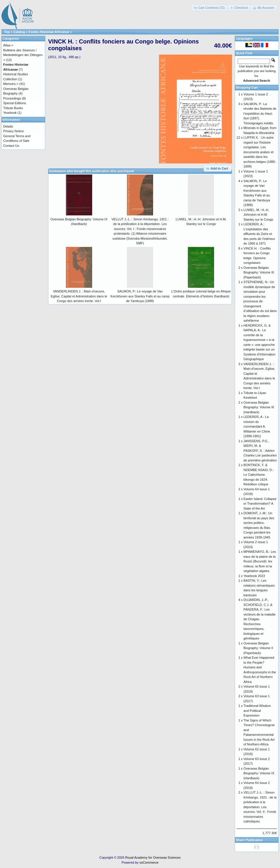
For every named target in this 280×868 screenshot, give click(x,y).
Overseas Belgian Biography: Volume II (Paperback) (258, 648)
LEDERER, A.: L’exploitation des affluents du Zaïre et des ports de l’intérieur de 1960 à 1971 (259, 234)
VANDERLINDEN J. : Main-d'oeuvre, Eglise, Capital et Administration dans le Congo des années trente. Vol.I (79, 296)
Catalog (19, 32)
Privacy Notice (13, 131)
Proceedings (12, 98)
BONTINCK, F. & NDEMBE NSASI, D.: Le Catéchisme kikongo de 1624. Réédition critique (259, 475)
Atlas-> (8, 45)
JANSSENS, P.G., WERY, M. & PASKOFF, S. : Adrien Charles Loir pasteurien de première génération (260, 451)
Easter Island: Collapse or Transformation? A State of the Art (260, 504)
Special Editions (15, 103)
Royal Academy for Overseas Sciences (153, 857)
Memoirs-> (11, 84)
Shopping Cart (247, 88)
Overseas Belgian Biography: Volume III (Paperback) (259, 272)
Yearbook (10, 113)
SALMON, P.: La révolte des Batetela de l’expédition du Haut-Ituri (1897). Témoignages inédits (260, 114)
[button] (210, 8)
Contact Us (11, 146)
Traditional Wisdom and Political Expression (257, 711)
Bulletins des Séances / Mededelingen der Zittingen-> (23, 55)
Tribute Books (13, 108)
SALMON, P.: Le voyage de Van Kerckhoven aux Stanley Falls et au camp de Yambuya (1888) (140, 296)
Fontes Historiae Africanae (49, 32)
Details (8, 126)
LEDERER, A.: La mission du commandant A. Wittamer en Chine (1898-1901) (257, 426)
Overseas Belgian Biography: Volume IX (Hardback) (259, 773)
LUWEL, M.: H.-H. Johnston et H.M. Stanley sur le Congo (258, 215)
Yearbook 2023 (254, 576)
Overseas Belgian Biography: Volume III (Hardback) (259, 407)
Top (7, 32)
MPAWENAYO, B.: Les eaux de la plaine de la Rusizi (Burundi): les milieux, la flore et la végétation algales (260, 561)
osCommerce (149, 862)
